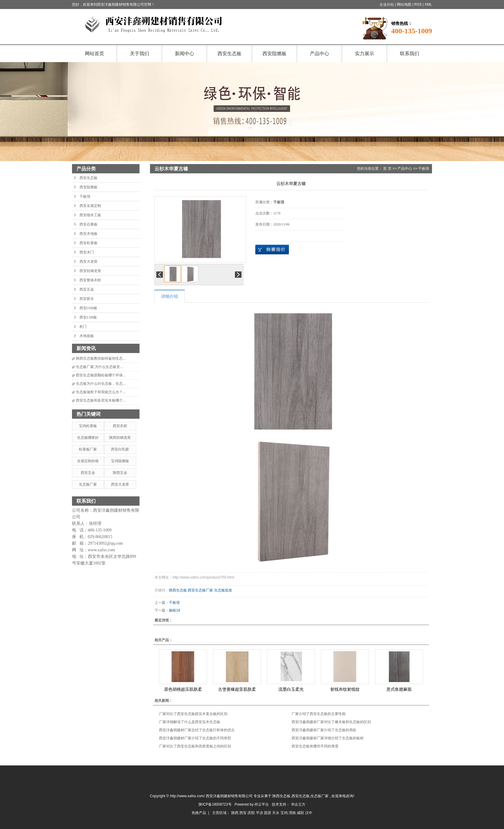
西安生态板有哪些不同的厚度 (315, 746)
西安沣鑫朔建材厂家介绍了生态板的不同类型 (195, 738)
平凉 (260, 813)
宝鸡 (285, 813)
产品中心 (319, 54)
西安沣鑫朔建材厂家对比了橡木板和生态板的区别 (331, 722)
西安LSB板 (88, 317)
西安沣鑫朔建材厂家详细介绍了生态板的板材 (328, 738)
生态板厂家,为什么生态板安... (99, 367)
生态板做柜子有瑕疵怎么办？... (101, 392)
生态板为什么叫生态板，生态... (101, 384)
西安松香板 (88, 243)
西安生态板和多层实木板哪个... (101, 400)
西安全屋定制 (90, 206)
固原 (268, 813)
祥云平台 (262, 804)
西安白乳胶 (120, 449)
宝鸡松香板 (88, 426)
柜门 (83, 327)
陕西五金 (120, 473)
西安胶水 (87, 299)
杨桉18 (174, 610)
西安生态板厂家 (200, 590)
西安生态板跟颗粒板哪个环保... (101, 375)
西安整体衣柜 (90, 280)
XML (428, 4)
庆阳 (252, 813)
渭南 (293, 813)
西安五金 (87, 289)
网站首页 (94, 54)
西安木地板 (88, 234)
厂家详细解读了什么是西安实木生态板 (190, 722)
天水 (276, 813)
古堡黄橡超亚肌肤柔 (237, 689)
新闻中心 (184, 54)
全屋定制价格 (88, 461)
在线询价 (272, 250)
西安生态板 (229, 54)
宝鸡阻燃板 (120, 461)
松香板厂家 (88, 449)
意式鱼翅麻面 (399, 689)
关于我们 (139, 54)
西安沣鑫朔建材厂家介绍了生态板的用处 (324, 730)
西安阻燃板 (274, 54)
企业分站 (387, 4)
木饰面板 (87, 336)
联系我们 (409, 54)
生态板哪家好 (88, 438)
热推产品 (199, 813)
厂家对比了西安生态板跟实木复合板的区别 (193, 714)
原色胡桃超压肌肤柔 (183, 689)
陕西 (235, 813)
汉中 (309, 813)
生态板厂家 (88, 484)
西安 (243, 813)
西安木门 (87, 252)
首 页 (387, 169)
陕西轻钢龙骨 (120, 438)
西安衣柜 (120, 426)
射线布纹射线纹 (345, 689)
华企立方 (298, 804)
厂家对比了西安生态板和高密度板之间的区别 (195, 746)
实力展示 (364, 54)
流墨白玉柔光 (291, 689)
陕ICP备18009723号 (215, 804)
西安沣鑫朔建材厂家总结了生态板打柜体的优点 (197, 730)
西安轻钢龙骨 (90, 271)
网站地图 (405, 4)
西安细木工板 (90, 215)
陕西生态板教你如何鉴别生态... (101, 358)
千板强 (85, 196)
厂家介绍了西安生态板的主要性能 (319, 714)
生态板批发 (223, 590)
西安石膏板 (88, 224)
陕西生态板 (178, 590)
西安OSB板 (88, 308)
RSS (418, 4)
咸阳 (301, 813)
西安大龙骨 (88, 262)
